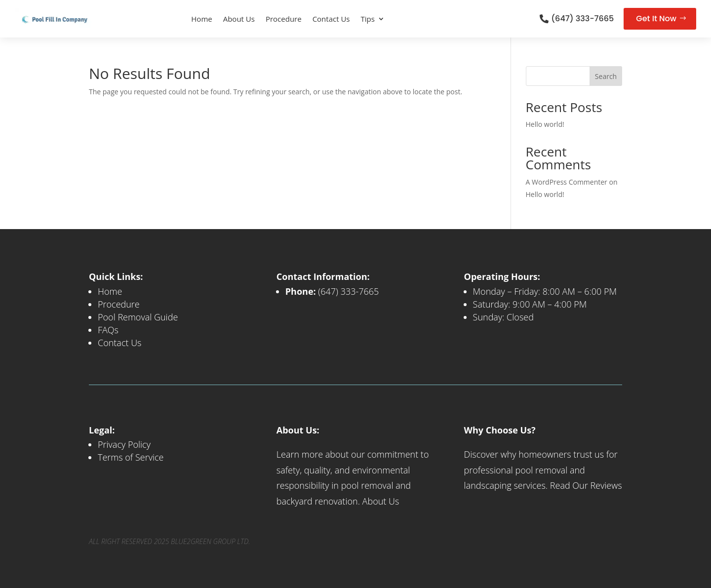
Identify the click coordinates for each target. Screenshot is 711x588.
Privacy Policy (124, 444)
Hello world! (545, 124)
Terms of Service (131, 457)
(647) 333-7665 (582, 19)
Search (606, 76)
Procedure (284, 19)
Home (201, 19)
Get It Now (656, 19)
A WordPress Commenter (567, 182)
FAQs (108, 330)
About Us (239, 19)
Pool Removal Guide (138, 317)
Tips (368, 19)
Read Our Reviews (586, 485)
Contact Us (331, 19)
